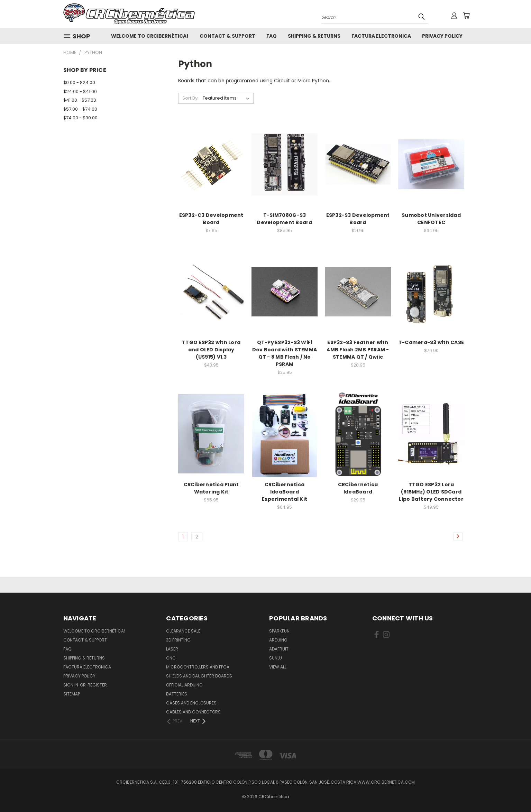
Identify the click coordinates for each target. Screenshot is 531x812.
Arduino (278, 640)
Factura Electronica (381, 36)
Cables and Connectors (193, 712)
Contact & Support (227, 36)
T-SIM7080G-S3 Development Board (284, 219)
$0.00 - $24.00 (79, 82)
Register (97, 685)
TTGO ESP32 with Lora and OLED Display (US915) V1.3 (211, 350)
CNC (171, 658)
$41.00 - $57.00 (80, 100)
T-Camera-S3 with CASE (431, 342)
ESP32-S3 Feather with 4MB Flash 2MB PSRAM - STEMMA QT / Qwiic (358, 350)
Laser (172, 649)
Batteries (177, 694)
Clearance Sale (183, 631)
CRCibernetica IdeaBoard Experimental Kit (285, 492)
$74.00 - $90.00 (80, 118)
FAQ (272, 36)
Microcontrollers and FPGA (198, 667)
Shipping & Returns (314, 36)
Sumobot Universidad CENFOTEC (431, 219)
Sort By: (190, 98)
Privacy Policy (442, 36)
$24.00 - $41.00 (80, 91)
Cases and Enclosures (191, 703)
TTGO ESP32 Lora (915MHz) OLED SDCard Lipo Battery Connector (431, 492)
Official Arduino (184, 685)
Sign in (71, 685)
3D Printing (178, 640)
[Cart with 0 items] (466, 16)
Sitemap (72, 694)
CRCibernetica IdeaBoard (358, 488)
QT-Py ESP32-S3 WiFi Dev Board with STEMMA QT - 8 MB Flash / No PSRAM (285, 353)
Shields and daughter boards (199, 676)
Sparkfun (279, 631)
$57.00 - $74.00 (80, 109)
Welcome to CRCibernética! (150, 36)
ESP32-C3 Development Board (211, 219)
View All (278, 667)
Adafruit (279, 649)
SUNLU (276, 658)
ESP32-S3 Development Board (358, 219)
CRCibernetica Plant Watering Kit (211, 488)
